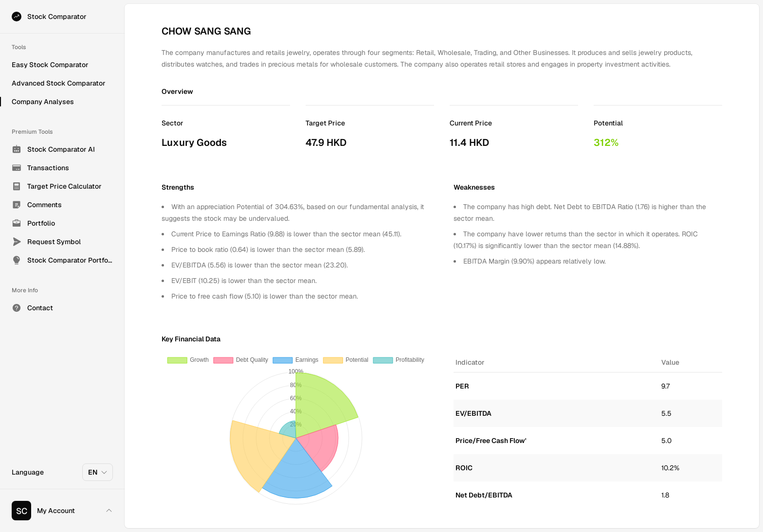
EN (98, 472)
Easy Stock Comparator (50, 65)
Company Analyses (43, 102)
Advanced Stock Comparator (59, 83)
